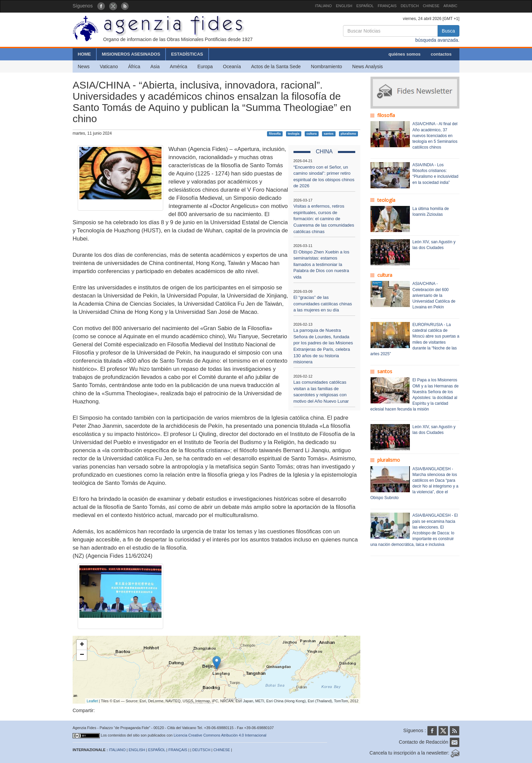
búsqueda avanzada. (437, 40)
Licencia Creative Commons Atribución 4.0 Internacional (220, 735)
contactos (441, 54)
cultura (311, 134)
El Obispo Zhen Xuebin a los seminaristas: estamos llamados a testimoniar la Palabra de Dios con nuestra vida (321, 264)
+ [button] (82, 645)
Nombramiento (326, 66)
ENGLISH (344, 6)
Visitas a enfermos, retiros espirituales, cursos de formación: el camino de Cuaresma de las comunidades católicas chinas (324, 219)
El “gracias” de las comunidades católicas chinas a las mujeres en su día (323, 304)
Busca (448, 31)
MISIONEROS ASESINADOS (131, 54)
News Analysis (367, 66)
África (134, 66)
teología (294, 134)
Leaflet (92, 701)
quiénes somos (405, 54)
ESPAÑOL (365, 6)
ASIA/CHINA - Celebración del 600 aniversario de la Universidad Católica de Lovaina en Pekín (434, 295)
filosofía (275, 134)
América (179, 66)
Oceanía (232, 66)
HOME (84, 54)
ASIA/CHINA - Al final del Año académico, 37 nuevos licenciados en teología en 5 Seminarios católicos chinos (435, 136)
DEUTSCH (410, 6)
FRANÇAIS (387, 6)
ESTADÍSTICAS (187, 54)
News (84, 66)
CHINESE (431, 6)
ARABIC (450, 6)
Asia (155, 66)
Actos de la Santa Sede (276, 66)
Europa (205, 66)
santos (329, 134)
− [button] (82, 655)
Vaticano (109, 66)
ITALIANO (324, 6)
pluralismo (348, 134)
